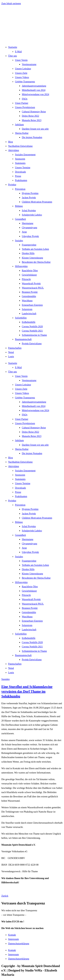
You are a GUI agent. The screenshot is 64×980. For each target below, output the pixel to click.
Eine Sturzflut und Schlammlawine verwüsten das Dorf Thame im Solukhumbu (27, 691)
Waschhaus (27, 301)
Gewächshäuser (29, 275)
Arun (24, 232)
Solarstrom (27, 309)
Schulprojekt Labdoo (32, 215)
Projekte (12, 185)
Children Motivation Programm (37, 202)
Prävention (20, 189)
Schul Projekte (29, 211)
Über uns (13, 56)
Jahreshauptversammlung (34, 86)
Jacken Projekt (29, 198)
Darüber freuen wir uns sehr (35, 129)
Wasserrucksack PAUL (33, 288)
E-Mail (18, 52)
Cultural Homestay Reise (34, 112)
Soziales (19, 241)
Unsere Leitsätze (23, 69)
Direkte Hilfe (28, 253)
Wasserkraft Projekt (31, 284)
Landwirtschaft (29, 314)
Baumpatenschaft (23, 339)
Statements (20, 163)
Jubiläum (19, 125)
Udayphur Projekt (30, 236)
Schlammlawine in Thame (34, 335)
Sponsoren (20, 159)
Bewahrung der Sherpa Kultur (36, 262)
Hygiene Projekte (30, 193)
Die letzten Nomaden (32, 137)
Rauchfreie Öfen (30, 271)
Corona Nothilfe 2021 (32, 331)
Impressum (13, 939)
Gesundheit (20, 219)
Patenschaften (15, 348)
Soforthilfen (21, 318)
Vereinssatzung (29, 64)
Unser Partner (22, 103)
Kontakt (12, 935)
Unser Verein (21, 60)
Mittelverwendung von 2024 (35, 94)
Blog (10, 142)
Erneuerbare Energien (32, 305)
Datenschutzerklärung (19, 944)
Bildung (19, 206)
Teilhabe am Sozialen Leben (35, 249)
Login (11, 357)
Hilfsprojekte (21, 266)
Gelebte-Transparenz (25, 82)
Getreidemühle (29, 296)
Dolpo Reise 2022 (30, 116)
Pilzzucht (26, 279)
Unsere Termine (23, 168)
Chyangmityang (29, 228)
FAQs (25, 99)
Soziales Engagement (25, 155)
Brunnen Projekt (30, 292)
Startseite (13, 47)
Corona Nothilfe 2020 (32, 327)
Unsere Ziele (21, 73)
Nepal (11, 352)
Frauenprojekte (29, 245)
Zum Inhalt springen (11, 3)
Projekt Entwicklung (32, 344)
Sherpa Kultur (22, 133)
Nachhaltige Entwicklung (20, 146)
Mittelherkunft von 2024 (34, 90)
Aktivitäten (14, 150)
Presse (18, 176)
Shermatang (28, 223)
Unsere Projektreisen (25, 107)
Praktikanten (21, 180)
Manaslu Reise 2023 (32, 120)
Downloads (20, 172)
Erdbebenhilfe (29, 322)
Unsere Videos (22, 77)
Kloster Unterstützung (32, 258)
